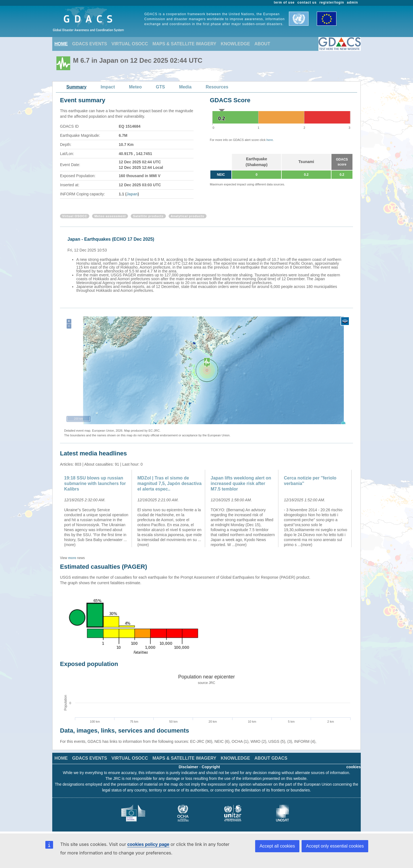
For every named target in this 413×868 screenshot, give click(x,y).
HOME (61, 44)
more (72, 558)
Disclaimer (188, 767)
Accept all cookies (277, 846)
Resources (217, 87)
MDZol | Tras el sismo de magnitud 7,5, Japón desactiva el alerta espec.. (169, 483)
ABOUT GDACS (271, 758)
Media (185, 87)
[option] (208, 264)
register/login (332, 2)
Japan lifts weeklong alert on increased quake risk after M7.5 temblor (241, 483)
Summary (76, 87)
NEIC (221, 175)
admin (352, 2)
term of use (284, 2)
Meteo (135, 87)
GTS (160, 87)
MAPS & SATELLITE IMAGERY (184, 44)
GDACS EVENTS (90, 44)
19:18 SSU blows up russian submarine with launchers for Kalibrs (95, 483)
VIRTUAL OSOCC (130, 44)
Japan (132, 194)
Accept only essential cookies (335, 846)
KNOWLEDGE (236, 44)
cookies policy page (148, 844)
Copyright (211, 767)
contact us (307, 2)
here (270, 140)
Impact (108, 87)
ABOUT (262, 44)
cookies (354, 767)
